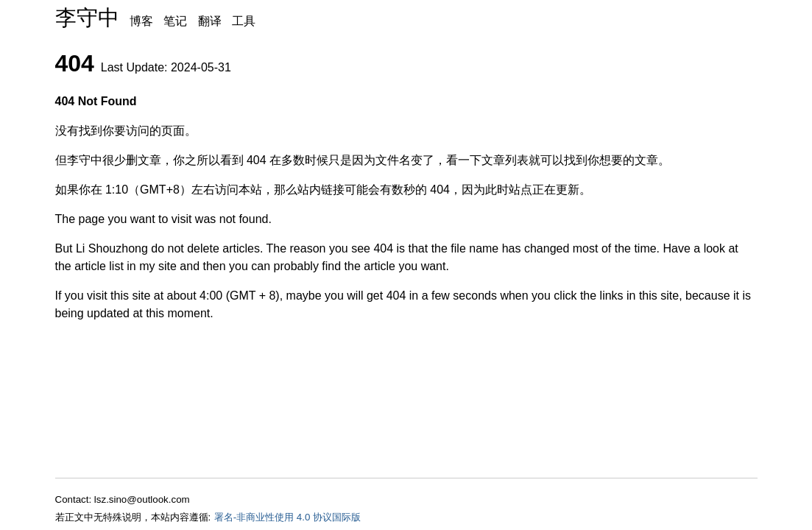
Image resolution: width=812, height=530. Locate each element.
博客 (141, 21)
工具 (244, 21)
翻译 (210, 21)
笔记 (175, 21)
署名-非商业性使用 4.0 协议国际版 (287, 517)
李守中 (87, 18)
